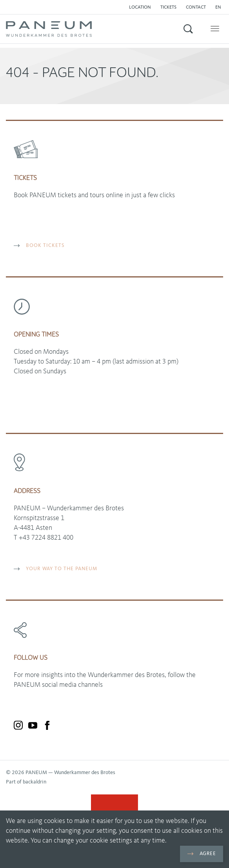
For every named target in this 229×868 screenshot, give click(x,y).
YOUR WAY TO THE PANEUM (55, 569)
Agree (202, 854)
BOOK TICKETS (39, 246)
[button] (220, 7)
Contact (196, 7)
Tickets (168, 7)
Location (140, 7)
